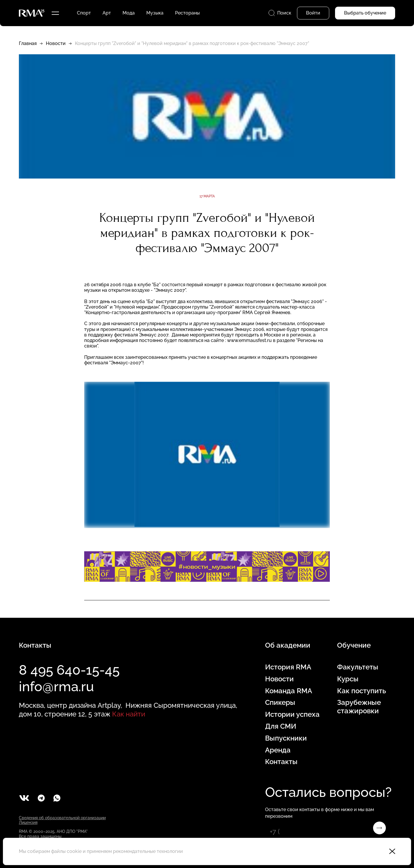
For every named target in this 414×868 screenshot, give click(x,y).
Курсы (348, 679)
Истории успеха (292, 714)
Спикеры (280, 703)
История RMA (288, 667)
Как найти (129, 714)
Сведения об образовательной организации (62, 818)
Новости (56, 43)
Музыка (155, 13)
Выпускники (286, 738)
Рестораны (187, 13)
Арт (107, 13)
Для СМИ (281, 726)
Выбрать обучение (365, 13)
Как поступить (361, 691)
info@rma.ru (56, 687)
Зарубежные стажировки (359, 707)
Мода (129, 13)
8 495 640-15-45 (69, 670)
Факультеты (358, 667)
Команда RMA (289, 691)
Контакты (281, 762)
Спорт (84, 13)
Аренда (278, 750)
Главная (28, 43)
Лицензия (28, 822)
